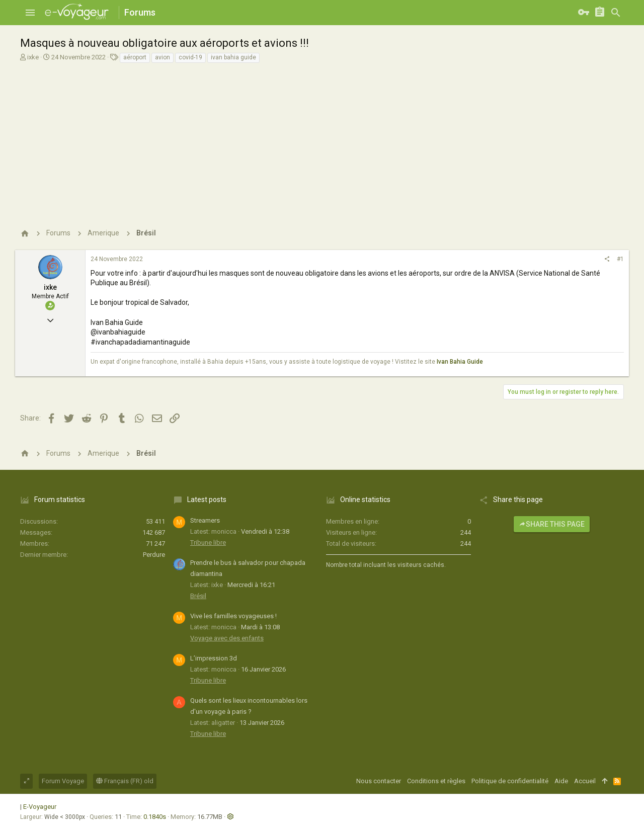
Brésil (198, 596)
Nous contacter (379, 781)
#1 (620, 259)
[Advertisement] (321, 139)
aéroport (135, 57)
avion (163, 57)
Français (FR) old (125, 781)
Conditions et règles (436, 781)
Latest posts (207, 500)
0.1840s (155, 817)
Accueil (585, 781)
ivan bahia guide (233, 57)
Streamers (205, 520)
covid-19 (190, 57)
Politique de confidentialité (510, 781)
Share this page (552, 524)
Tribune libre (208, 543)
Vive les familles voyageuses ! (233, 616)
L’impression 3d (214, 658)
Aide (561, 781)
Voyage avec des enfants (227, 638)
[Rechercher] (616, 13)
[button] (30, 13)
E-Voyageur (40, 807)
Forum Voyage (63, 781)
